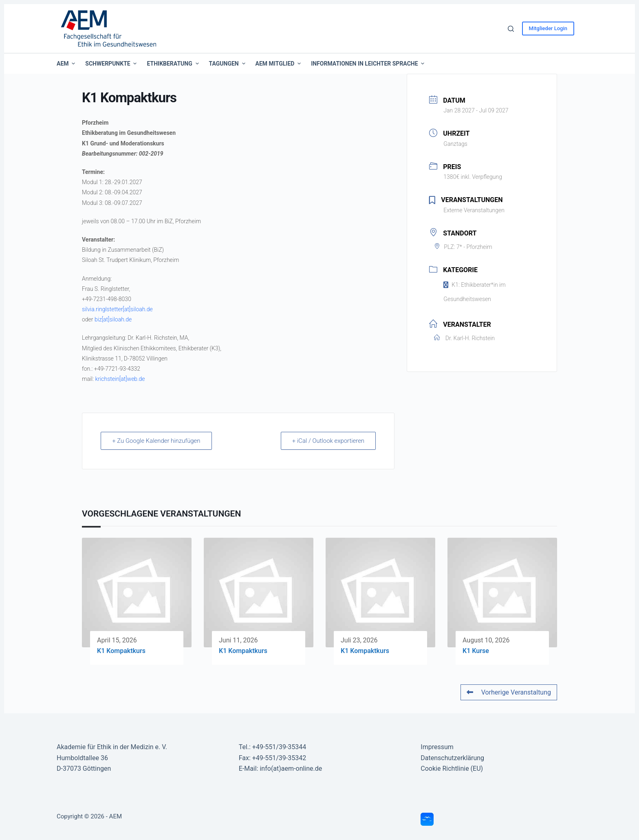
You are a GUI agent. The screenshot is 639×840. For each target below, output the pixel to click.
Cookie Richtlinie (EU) (452, 769)
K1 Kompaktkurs (121, 651)
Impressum (437, 747)
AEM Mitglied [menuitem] (279, 64)
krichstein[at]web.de (120, 379)
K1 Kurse (476, 651)
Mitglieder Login (548, 28)
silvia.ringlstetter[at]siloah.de (117, 309)
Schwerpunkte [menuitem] (112, 64)
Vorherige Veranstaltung (509, 692)
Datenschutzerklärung (452, 758)
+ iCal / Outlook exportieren (328, 441)
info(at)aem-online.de (291, 769)
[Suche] (511, 29)
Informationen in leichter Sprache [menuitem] (368, 64)
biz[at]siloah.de (113, 319)
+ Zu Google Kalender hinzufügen (157, 441)
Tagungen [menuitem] (228, 64)
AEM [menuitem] (67, 64)
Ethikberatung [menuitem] (174, 64)
